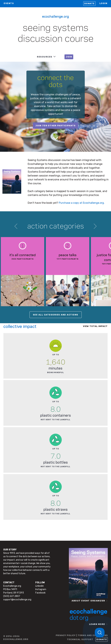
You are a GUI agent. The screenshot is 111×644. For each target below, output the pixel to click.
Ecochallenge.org (56, 16)
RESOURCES (45, 57)
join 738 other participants (55, 126)
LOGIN (103, 3)
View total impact (95, 326)
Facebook (40, 593)
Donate (89, 3)
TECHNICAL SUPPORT (80, 639)
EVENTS (9, 3)
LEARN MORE (97, 624)
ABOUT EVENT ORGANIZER (88, 601)
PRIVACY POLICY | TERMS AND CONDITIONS (82, 635)
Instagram (41, 589)
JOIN (69, 57)
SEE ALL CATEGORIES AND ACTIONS (56, 315)
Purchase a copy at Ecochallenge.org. (82, 203)
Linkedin (40, 586)
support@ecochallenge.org (17, 600)
